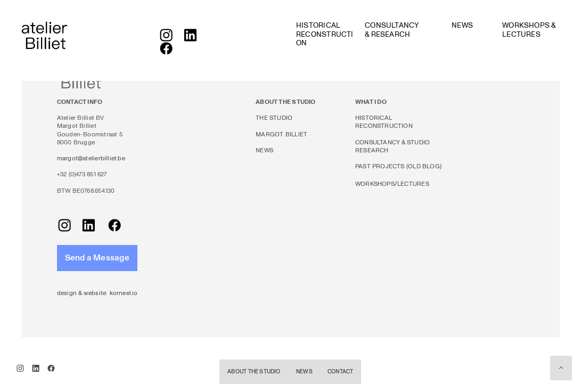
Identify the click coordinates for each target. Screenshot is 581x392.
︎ (166, 36)
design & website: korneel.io (97, 293)
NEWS (462, 25)
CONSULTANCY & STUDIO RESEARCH (392, 146)
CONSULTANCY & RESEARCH (392, 30)
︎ (166, 50)
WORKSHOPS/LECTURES (392, 184)
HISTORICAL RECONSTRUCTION (325, 34)
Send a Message (97, 258)
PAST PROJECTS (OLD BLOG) (398, 166)
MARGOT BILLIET (281, 134)
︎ (190, 36)
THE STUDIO (274, 118)
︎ (561, 368)
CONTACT (340, 371)
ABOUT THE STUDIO (254, 371)
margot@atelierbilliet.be (91, 158)
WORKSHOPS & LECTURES (529, 30)
